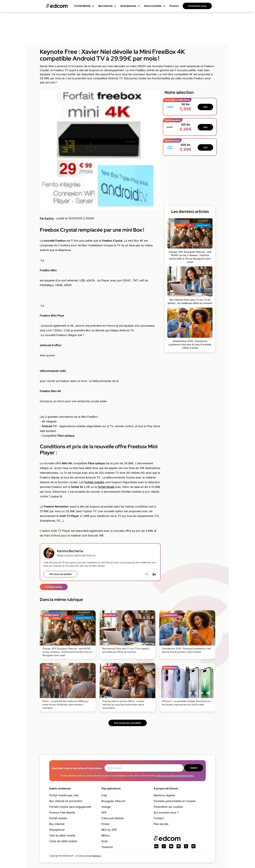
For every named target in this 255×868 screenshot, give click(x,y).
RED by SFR (109, 830)
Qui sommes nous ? (166, 812)
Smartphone (57, 830)
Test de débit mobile (62, 835)
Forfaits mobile (54, 587)
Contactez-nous (197, 6)
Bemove (97, 856)
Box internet (57, 824)
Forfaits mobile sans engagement (70, 807)
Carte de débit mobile (63, 841)
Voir (205, 107)
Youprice (107, 847)
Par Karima (47, 218)
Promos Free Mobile (62, 812)
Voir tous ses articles (60, 574)
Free (104, 795)
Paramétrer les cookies (168, 807)
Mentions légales (164, 795)
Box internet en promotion (66, 801)
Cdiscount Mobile (112, 818)
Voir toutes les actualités (128, 723)
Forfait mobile (58, 818)
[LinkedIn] (154, 574)
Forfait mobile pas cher (64, 795)
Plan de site (161, 824)
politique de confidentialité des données (175, 776)
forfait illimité (106, 487)
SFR (104, 812)
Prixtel (105, 824)
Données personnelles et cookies (175, 801)
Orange (106, 807)
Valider (194, 768)
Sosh (104, 841)
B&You (105, 835)
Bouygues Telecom (113, 801)
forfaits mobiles (94, 482)
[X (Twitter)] (147, 574)
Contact (159, 818)
